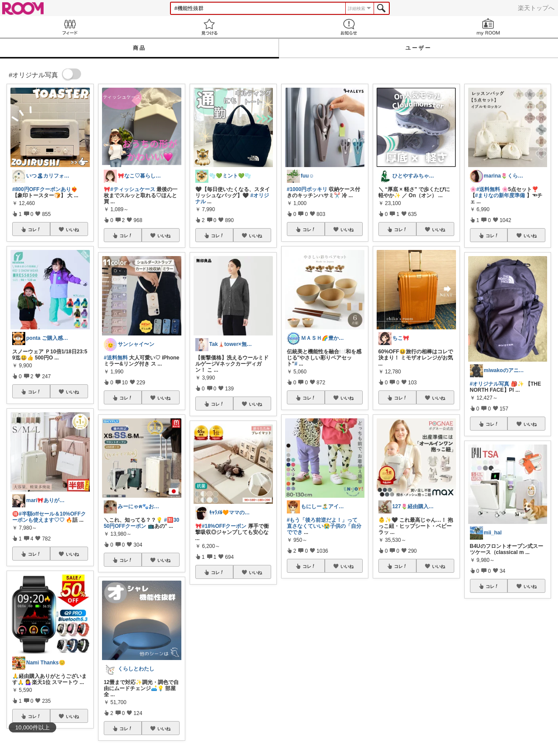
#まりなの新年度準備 (500, 195)
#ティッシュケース (133, 189)
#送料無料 (116, 358)
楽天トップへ (536, 8)
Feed (70, 27)
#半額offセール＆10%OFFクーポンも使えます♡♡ (49, 517)
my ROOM (488, 27)
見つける (209, 27)
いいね (72, 229)
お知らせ (349, 27)
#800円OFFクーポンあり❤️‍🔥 (45, 189)
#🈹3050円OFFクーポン (141, 523)
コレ (34, 229)
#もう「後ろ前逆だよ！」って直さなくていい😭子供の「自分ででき (324, 526)
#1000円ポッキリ (307, 189)
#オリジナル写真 (490, 384)
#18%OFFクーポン (224, 526)
